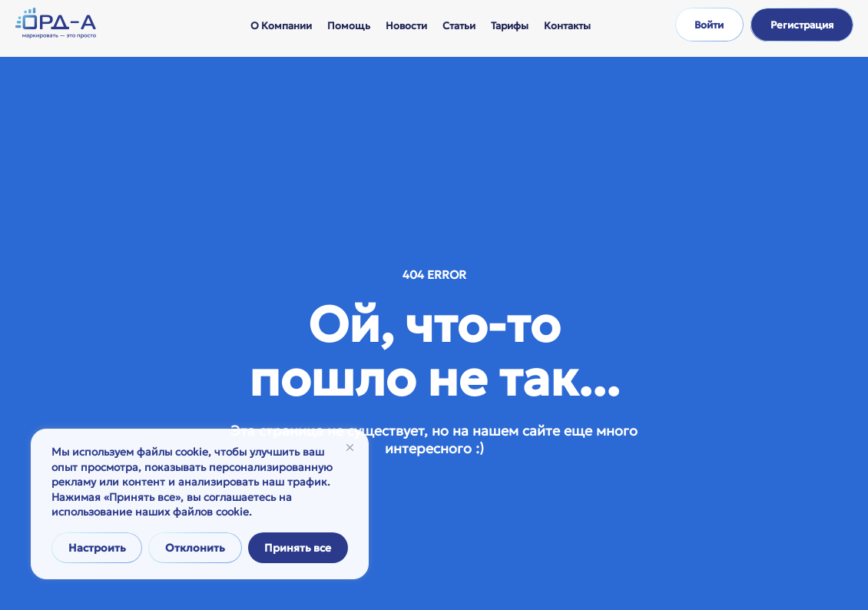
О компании (281, 26)
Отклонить (195, 548)
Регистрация (802, 25)
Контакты (567, 26)
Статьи (459, 26)
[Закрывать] (350, 448)
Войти (709, 25)
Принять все (298, 548)
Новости (406, 26)
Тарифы (510, 26)
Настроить (97, 548)
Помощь (349, 26)
